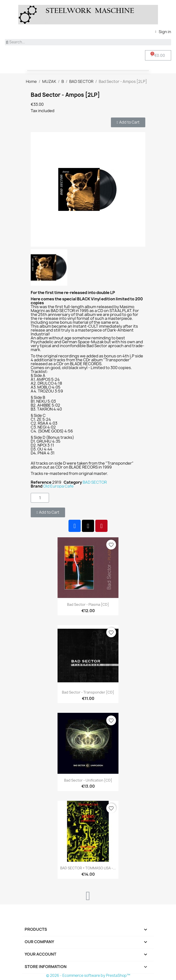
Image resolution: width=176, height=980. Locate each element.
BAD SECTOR (95, 482)
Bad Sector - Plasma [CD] (88, 604)
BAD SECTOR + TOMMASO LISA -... (88, 868)
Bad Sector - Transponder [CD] (88, 692)
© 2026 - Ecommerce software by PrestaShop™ (88, 975)
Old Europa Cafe (58, 486)
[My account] (163, 32)
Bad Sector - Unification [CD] (88, 780)
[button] (128, 122)
